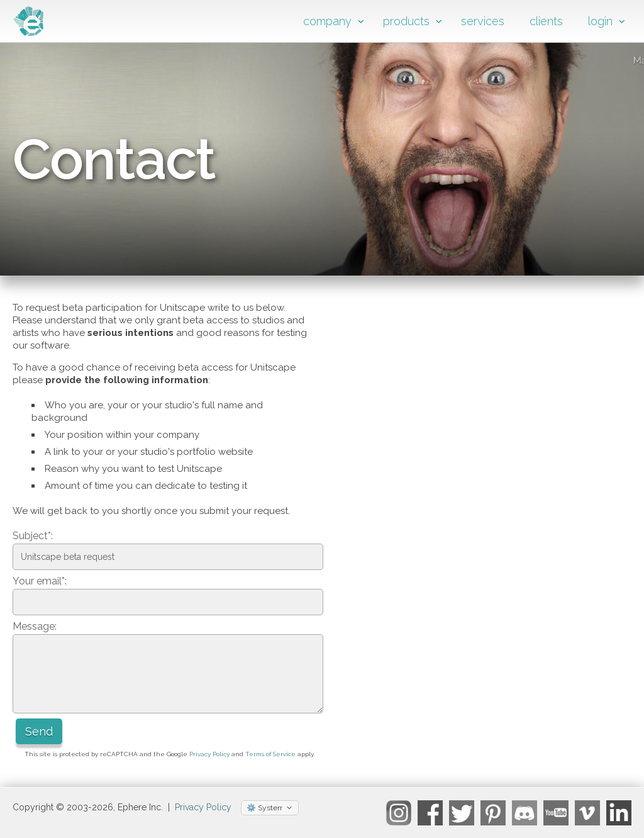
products (406, 21)
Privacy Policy (209, 754)
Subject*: (33, 536)
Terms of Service (270, 754)
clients (546, 21)
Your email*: (40, 581)
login (600, 21)
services (483, 21)
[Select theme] (270, 808)
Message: (35, 626)
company (327, 21)
